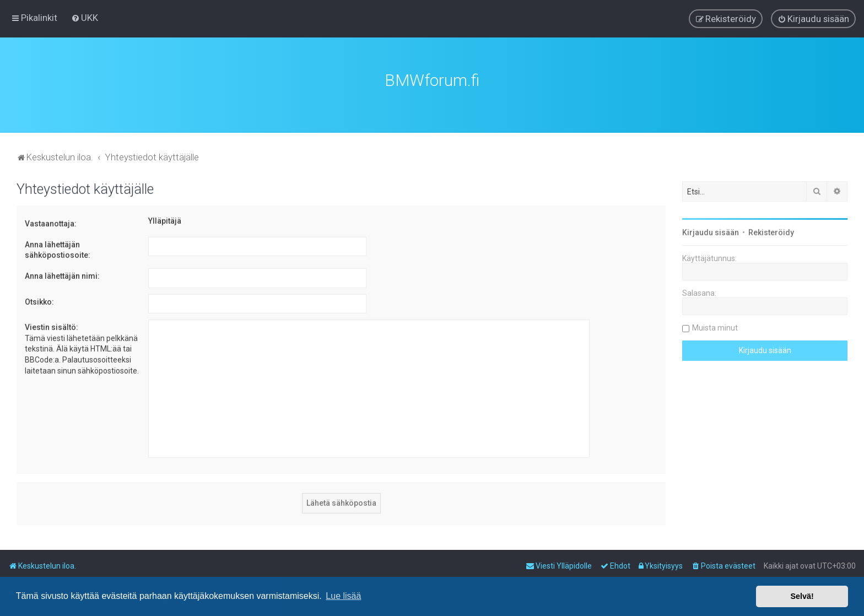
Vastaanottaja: (51, 223)
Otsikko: (39, 300)
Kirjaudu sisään (711, 231)
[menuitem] (85, 18)
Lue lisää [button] (343, 596)
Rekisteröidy (771, 231)
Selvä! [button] (802, 596)
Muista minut (715, 327)
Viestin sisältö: (52, 326)
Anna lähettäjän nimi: (62, 274)
